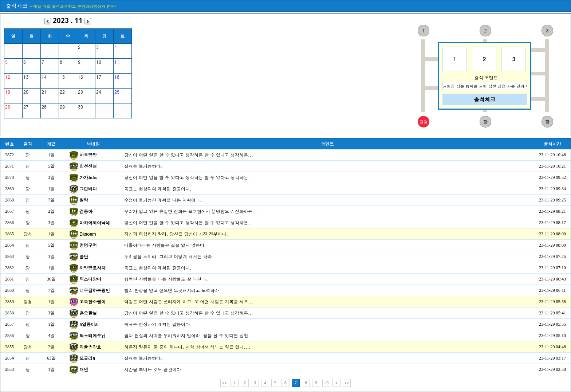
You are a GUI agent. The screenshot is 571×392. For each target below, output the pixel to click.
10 (326, 383)
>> (347, 383)
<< (224, 383)
